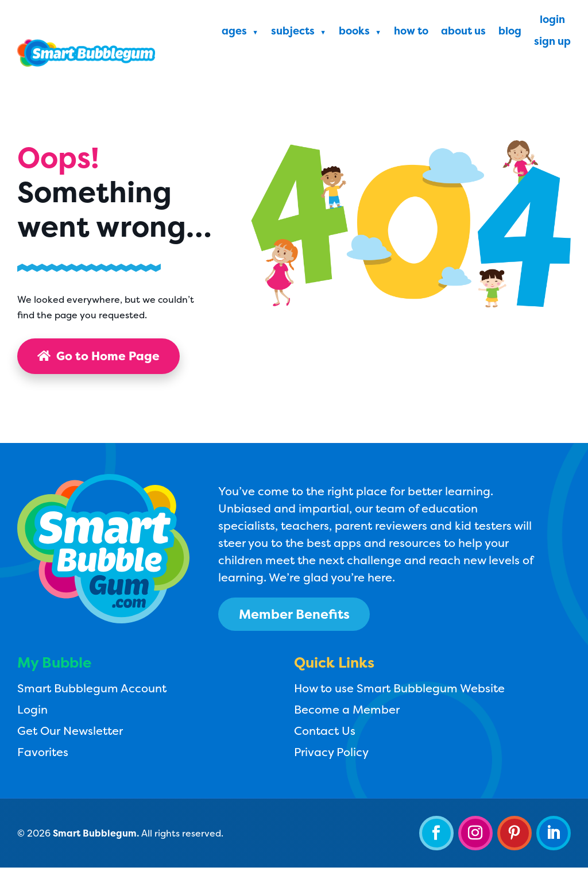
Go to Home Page (103, 357)
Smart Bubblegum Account (92, 691)
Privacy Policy (331, 755)
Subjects (293, 32)
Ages (234, 32)
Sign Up (552, 43)
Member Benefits (301, 615)
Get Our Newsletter (70, 733)
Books (354, 32)
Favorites (43, 755)
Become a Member (347, 712)
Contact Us (325, 733)
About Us (463, 32)
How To (411, 32)
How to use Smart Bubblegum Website (399, 691)
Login (552, 21)
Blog (510, 32)
